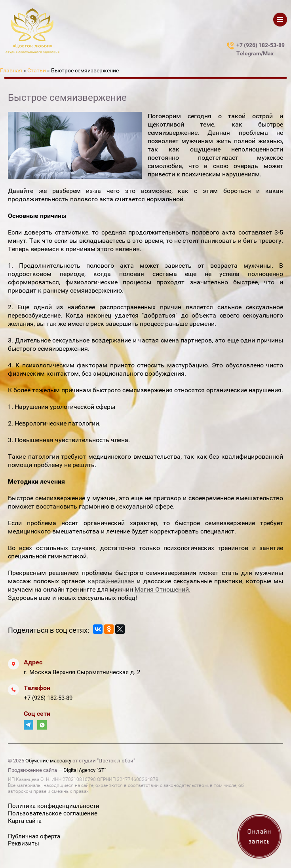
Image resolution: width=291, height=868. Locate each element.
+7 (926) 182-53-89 (48, 698)
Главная (11, 70)
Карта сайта (25, 821)
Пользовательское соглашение (53, 813)
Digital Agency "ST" (85, 770)
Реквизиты (24, 843)
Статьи (37, 70)
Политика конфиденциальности (54, 806)
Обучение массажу (48, 761)
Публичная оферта (34, 836)
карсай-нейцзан (111, 581)
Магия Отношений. (163, 589)
